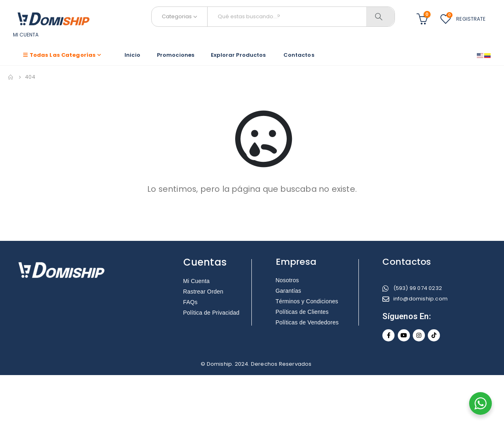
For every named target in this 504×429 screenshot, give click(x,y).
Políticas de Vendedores (307, 322)
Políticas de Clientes (302, 312)
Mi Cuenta (197, 281)
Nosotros (287, 280)
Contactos (299, 55)
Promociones (176, 55)
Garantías (288, 291)
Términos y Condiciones (307, 301)
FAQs (191, 302)
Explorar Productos (239, 55)
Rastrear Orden (203, 292)
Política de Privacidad (211, 313)
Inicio (132, 55)
